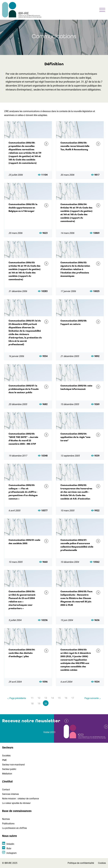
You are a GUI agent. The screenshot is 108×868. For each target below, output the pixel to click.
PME (4, 760)
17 (73, 698)
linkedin (10, 844)
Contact (6, 790)
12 (39, 698)
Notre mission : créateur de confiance (20, 799)
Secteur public (9, 769)
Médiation (7, 774)
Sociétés (6, 756)
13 (46, 698)
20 (46, 704)
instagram (12, 853)
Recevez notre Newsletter (31, 721)
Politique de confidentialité (81, 863)
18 (32, 704)
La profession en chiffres (14, 828)
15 (59, 698)
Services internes (10, 794)
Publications (8, 824)
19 (39, 704)
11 (32, 698)
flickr (9, 848)
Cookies (102, 863)
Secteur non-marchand (13, 765)
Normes (6, 819)
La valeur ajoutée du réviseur (16, 803)
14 (52, 698)
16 (66, 698)
